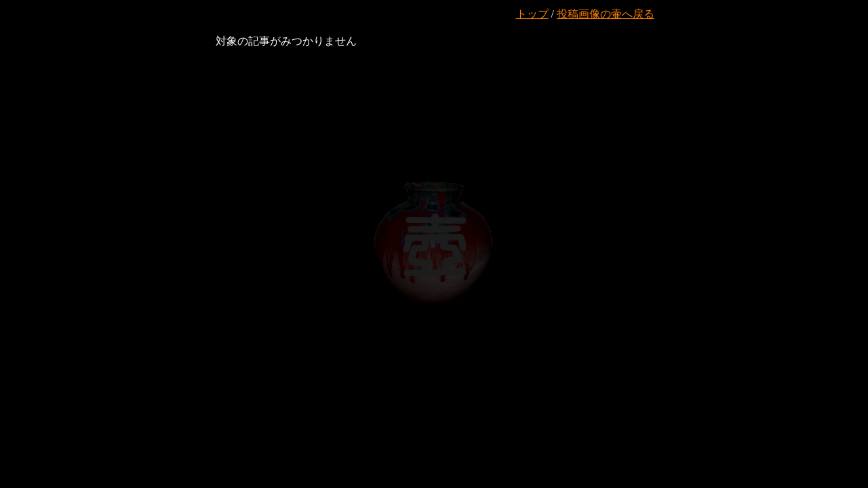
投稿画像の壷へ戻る (606, 14)
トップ (532, 14)
